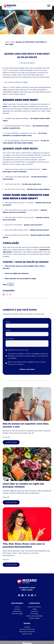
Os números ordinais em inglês (16, 82)
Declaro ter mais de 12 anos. (18, 350)
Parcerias (34, 611)
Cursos (17, 607)
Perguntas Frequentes (27, 632)
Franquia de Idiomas (27, 629)
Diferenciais (17, 611)
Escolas (17, 609)
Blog (12, 42)
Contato (27, 627)
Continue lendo (11, 442)
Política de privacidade (34, 616)
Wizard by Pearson (34, 607)
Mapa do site (27, 634)
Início (7, 42)
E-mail (8, 330)
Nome (8, 322)
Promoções (34, 614)
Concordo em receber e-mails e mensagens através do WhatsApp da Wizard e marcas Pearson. (28, 356)
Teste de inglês (17, 614)
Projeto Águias (34, 618)
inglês (10, 284)
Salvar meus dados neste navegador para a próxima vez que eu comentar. (27, 363)
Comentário (10, 339)
